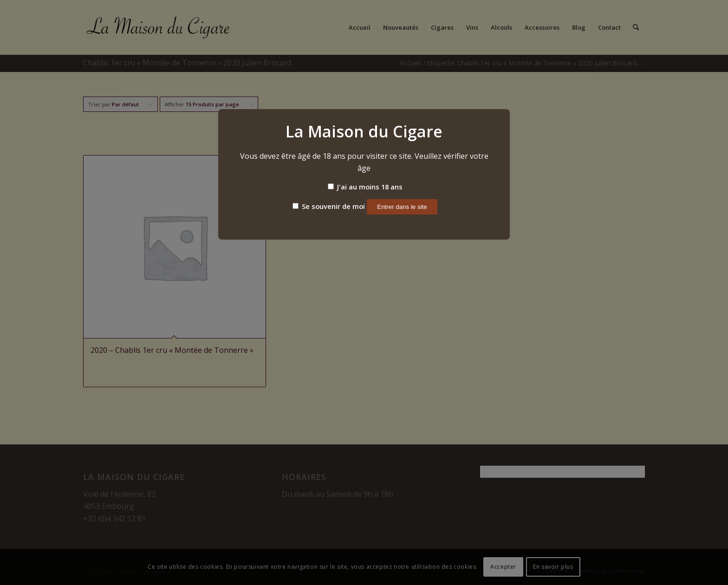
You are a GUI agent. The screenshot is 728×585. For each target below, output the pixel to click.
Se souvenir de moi (329, 206)
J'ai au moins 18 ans (365, 187)
